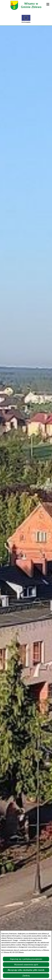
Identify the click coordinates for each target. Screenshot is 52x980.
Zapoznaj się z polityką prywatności (26, 959)
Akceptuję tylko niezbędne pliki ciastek (26, 970)
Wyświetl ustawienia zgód (26, 964)
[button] (48, 4)
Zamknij (26, 976)
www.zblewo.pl (43, 933)
